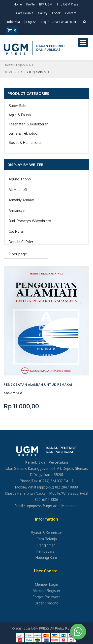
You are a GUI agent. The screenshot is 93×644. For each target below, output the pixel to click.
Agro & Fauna (20, 115)
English (31, 22)
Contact (71, 13)
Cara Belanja (25, 13)
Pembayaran (46, 551)
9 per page (18, 254)
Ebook (56, 13)
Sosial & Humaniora (25, 142)
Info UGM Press (68, 4)
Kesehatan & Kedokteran (29, 124)
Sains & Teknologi (23, 133)
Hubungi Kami (46, 558)
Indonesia (13, 22)
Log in (45, 22)
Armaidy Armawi (22, 200)
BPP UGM (46, 4)
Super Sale (17, 106)
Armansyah (18, 210)
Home (18, 4)
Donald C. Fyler (21, 242)
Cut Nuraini (17, 231)
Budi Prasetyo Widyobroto (30, 221)
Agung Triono (20, 179)
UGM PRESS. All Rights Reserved (56, 628)
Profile (30, 4)
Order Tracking (46, 603)
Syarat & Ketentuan (47, 533)
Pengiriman (46, 545)
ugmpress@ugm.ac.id (43, 506)
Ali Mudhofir (18, 189)
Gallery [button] (43, 13)
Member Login (46, 584)
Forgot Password (47, 597)
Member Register (46, 591)
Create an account (64, 22)
